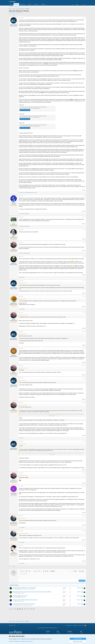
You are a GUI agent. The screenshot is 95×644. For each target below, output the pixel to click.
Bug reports (22, 593)
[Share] (83, 18)
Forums (16, 4)
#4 (85, 230)
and (25, 214)
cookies (18, 639)
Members (43, 4)
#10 (85, 332)
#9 (85, 313)
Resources (36, 4)
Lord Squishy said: (23, 533)
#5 (85, 242)
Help (80, 625)
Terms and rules (69, 625)
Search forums (17, 6)
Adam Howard (13, 13)
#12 (85, 366)
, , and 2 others (29, 193)
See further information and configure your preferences (21, 641)
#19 (85, 531)
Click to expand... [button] (52, 416)
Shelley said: (22, 299)
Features (58, 633)
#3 (85, 217)
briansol (81, 597)
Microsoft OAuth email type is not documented (24, 588)
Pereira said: (22, 283)
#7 (85, 281)
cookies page (37, 108)
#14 (85, 403)
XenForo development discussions (26, 605)
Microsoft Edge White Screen (20, 596)
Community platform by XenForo (47, 628)
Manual (82, 633)
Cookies (11, 625)
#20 (85, 546)
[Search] (83, 4)
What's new (23, 4)
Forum (47, 633)
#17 (85, 486)
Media (29, 4)
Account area (70, 633)
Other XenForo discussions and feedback (27, 589)
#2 (85, 196)
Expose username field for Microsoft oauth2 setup (25, 600)
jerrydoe (14, 597)
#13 (85, 378)
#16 (85, 473)
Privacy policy (75, 625)
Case (14, 605)
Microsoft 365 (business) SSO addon (26, 604)
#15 (85, 441)
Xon (14, 589)
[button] (26, 4)
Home (11, 4)
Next (14, 15)
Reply (84, 190)
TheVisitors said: (23, 315)
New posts (11, 6)
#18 (85, 516)
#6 (85, 257)
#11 (85, 348)
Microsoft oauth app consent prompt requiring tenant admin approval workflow (32, 592)
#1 (85, 18)
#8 (85, 296)
